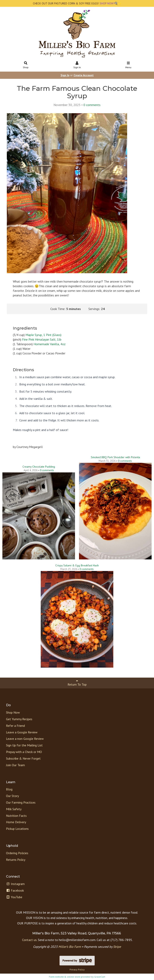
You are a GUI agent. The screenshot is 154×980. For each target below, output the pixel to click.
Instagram (15, 884)
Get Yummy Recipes (19, 719)
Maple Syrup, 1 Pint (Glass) (43, 335)
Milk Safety (14, 809)
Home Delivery (16, 822)
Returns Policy (16, 860)
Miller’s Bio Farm (70, 947)
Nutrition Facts (16, 816)
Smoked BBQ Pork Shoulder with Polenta (115, 457)
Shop (26, 65)
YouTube (14, 897)
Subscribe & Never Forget (23, 758)
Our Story (12, 796)
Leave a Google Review (22, 732)
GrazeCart (100, 977)
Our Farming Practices (21, 802)
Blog (9, 789)
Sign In (77, 65)
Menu (128, 65)
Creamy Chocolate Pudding (39, 467)
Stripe (117, 947)
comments (92, 105)
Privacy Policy (77, 969)
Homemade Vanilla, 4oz (50, 344)
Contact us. (30, 940)
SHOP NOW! (107, 3)
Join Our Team (15, 765)
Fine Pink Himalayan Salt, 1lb (42, 339)
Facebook (15, 890)
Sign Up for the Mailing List (24, 745)
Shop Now (13, 712)
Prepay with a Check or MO (24, 752)
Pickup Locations (17, 829)
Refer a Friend (15, 726)
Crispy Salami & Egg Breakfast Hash (77, 565)
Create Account (84, 75)
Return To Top (77, 683)
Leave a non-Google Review (25, 739)
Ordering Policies (17, 853)
